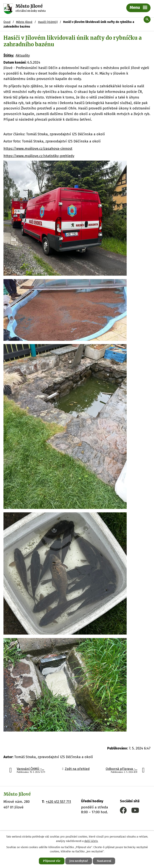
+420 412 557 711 (58, 802)
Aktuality (23, 56)
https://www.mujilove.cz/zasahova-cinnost (38, 149)
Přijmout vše (52, 861)
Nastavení (104, 861)
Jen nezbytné (79, 861)
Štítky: (9, 56)
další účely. (91, 841)
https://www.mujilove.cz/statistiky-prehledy (39, 156)
